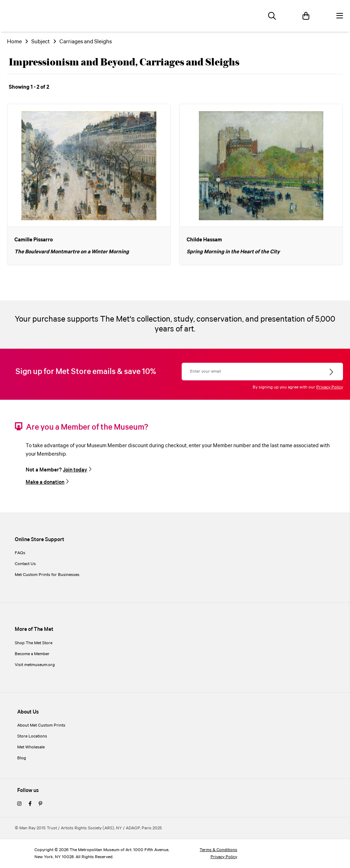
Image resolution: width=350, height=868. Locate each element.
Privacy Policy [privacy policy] (224, 857)
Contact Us (25, 564)
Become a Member (32, 654)
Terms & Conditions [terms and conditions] (218, 850)
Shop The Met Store (34, 643)
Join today (75, 470)
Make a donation (45, 482)
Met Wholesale (31, 747)
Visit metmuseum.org (35, 665)
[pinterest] (40, 804)
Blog (22, 758)
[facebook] (30, 804)
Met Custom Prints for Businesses (47, 575)
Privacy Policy (330, 387)
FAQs (20, 553)
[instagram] (19, 804)
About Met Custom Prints (41, 725)
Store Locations (32, 736)
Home (14, 42)
